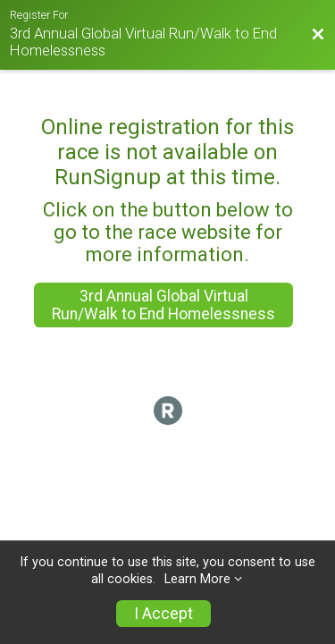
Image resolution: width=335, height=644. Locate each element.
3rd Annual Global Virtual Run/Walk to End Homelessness (163, 305)
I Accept (163, 614)
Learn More (197, 579)
